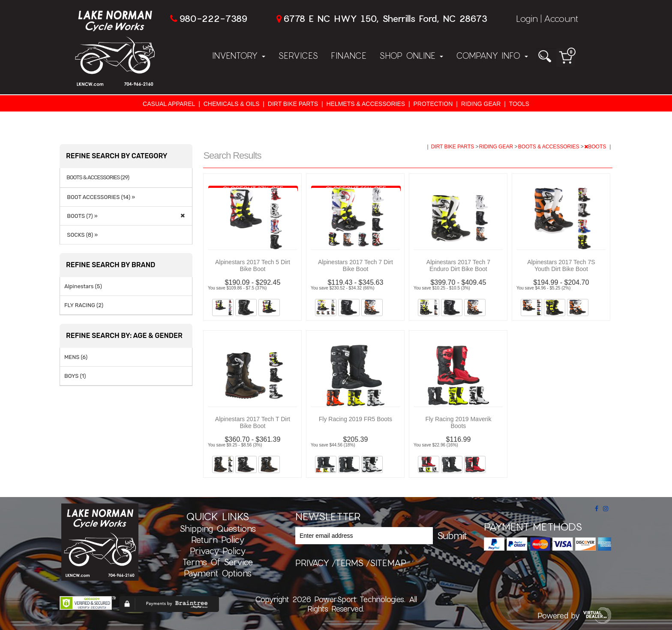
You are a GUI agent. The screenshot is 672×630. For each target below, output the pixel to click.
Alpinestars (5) (83, 286)
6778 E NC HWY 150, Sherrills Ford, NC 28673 (385, 18)
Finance (349, 55)
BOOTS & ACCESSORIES (549, 147)
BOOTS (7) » (81, 216)
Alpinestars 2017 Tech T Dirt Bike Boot (253, 422)
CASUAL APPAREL (169, 104)
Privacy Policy (218, 551)
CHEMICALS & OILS (232, 104)
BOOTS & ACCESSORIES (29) (98, 178)
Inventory (239, 55)
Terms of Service (218, 562)
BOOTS (596, 147)
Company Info (492, 55)
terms (349, 563)
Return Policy (218, 540)
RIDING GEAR (481, 104)
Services (298, 55)
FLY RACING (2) (84, 305)
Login (527, 18)
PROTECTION (433, 104)
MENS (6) (76, 357)
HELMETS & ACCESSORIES (366, 104)
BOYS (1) (75, 376)
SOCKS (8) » (81, 235)
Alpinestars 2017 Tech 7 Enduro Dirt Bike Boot (458, 265)
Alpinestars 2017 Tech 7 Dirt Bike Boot (355, 265)
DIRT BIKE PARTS (293, 104)
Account (561, 18)
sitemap (388, 563)
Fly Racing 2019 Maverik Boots (458, 422)
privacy (312, 563)
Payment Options (218, 573)
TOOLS (519, 104)
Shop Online (411, 55)
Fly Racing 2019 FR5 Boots (355, 419)
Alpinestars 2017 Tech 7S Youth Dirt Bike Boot (561, 265)
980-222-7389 (213, 18)
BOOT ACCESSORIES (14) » (100, 197)
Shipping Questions (218, 528)
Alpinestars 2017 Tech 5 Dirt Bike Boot (253, 265)
